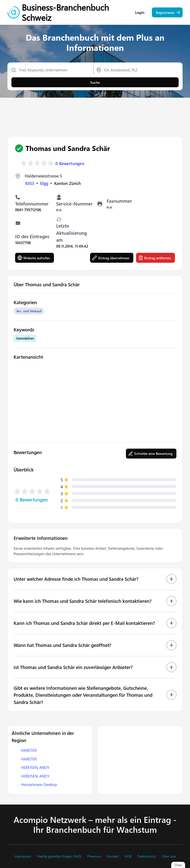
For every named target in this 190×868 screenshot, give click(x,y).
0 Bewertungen (70, 163)
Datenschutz (147, 856)
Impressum (23, 856)
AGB (128, 856)
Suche (95, 82)
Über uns (169, 856)
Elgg (44, 183)
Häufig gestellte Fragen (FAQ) (59, 856)
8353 (30, 183)
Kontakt (113, 856)
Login (140, 13)
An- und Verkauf (29, 311)
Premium (94, 856)
